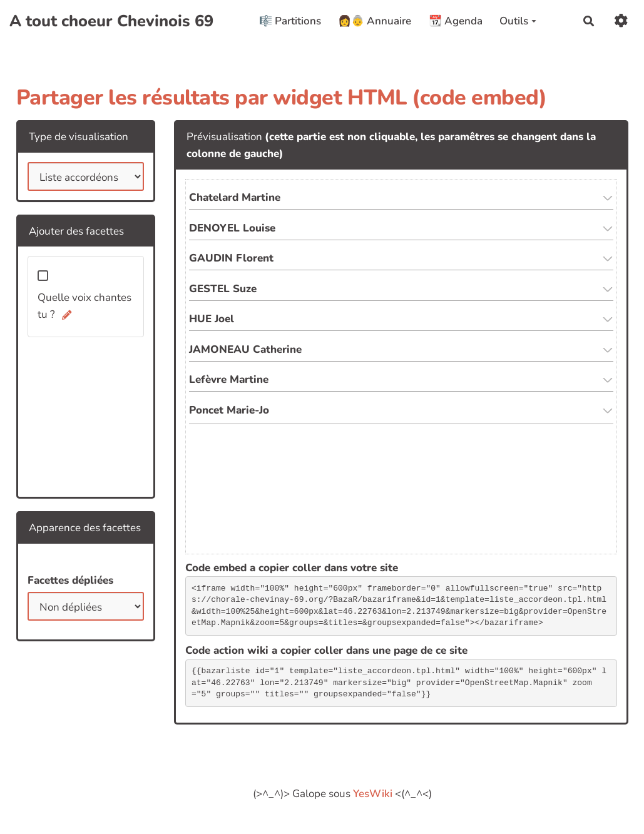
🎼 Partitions (290, 21)
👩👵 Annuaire (375, 21)
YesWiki (373, 794)
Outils (518, 21)
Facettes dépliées (70, 580)
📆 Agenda (456, 21)
